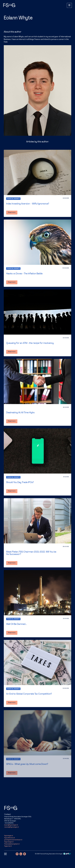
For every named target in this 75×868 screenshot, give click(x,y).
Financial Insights (13, 199)
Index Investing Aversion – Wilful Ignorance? (28, 204)
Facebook (25, 854)
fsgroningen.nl (9, 836)
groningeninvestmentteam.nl (13, 840)
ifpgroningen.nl (9, 842)
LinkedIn (21, 854)
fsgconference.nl (10, 838)
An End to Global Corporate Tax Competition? (29, 694)
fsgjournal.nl (8, 846)
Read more (12, 212)
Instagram (17, 854)
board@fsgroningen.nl (11, 825)
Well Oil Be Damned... (16, 624)
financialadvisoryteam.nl (12, 844)
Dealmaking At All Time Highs (20, 413)
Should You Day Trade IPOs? (20, 482)
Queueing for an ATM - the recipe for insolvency (30, 343)
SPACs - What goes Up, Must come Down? (27, 764)
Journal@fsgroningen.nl (11, 827)
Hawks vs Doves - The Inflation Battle (24, 274)
